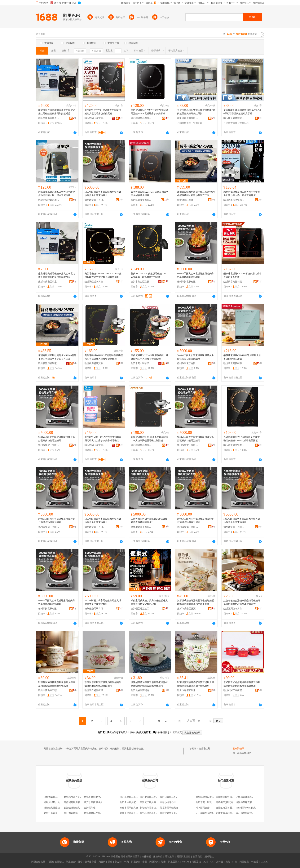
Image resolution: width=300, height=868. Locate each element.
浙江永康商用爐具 (93, 802)
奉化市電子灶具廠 (129, 808)
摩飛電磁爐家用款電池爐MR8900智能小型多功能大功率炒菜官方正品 (196, 194)
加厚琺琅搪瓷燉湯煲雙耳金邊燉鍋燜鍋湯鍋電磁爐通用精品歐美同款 (196, 602)
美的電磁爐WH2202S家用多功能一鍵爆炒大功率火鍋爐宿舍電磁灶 (150, 357)
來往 (228, 862)
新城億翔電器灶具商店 (151, 808)
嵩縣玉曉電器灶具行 (130, 813)
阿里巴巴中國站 (74, 862)
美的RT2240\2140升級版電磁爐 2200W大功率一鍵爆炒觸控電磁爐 (149, 275)
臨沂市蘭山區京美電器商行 (95, 118)
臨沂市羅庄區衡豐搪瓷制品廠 (234, 690)
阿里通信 (196, 862)
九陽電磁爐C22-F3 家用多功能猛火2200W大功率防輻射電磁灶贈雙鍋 (150, 439)
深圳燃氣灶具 (51, 797)
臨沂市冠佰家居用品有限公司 (188, 690)
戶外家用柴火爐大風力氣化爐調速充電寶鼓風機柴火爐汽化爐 (149, 602)
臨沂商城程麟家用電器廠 (49, 200)
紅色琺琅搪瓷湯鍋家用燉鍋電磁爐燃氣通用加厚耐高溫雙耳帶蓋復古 (242, 602)
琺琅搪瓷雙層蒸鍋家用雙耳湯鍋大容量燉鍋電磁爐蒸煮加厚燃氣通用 (196, 684)
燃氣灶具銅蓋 (51, 813)
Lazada (264, 862)
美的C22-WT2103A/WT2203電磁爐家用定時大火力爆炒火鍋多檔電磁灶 (103, 439)
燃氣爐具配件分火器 (94, 813)
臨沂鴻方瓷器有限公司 (95, 690)
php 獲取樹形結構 (205, 813)
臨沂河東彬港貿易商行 (234, 200)
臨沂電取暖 (90, 808)
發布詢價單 (238, 749)
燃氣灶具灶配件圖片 (94, 797)
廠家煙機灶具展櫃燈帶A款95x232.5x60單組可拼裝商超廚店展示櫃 (242, 112)
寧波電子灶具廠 (148, 802)
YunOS (186, 862)
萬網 (206, 862)
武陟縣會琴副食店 (205, 797)
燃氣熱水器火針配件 (74, 797)
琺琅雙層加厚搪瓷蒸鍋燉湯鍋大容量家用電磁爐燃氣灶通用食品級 (57, 684)
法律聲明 (146, 857)
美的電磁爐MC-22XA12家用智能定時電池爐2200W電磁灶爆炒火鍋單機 (150, 112)
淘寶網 (102, 862)
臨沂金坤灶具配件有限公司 (134, 802)
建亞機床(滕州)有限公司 (228, 802)
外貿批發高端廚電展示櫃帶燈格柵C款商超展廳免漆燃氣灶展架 (196, 112)
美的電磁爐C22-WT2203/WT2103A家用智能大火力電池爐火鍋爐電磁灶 (103, 275)
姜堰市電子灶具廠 (169, 808)
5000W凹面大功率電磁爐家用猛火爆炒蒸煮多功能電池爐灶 (103, 194)
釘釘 (235, 862)
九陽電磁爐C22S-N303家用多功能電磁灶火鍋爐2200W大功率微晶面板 (242, 439)
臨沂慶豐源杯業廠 (47, 363)
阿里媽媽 (154, 862)
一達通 (255, 862)
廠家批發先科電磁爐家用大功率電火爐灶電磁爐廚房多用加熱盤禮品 (57, 112)
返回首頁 (177, 732)
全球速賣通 (90, 862)
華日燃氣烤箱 (71, 813)
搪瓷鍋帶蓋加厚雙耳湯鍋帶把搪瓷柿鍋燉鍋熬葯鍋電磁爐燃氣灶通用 (149, 684)
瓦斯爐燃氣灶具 (72, 808)
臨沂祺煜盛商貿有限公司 (141, 118)
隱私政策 (170, 857)
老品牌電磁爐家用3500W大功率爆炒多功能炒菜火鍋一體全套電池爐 (57, 194)
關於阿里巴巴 (183, 857)
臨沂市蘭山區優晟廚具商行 (49, 118)
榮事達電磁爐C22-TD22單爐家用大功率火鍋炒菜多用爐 (242, 357)
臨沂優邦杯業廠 (185, 200)
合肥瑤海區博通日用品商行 (230, 808)
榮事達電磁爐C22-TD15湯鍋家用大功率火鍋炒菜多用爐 (150, 194)
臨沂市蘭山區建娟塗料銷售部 (211, 802)
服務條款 (158, 857)
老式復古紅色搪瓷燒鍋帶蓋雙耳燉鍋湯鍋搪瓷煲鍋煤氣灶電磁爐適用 (242, 684)
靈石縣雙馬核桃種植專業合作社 (252, 813)
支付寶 (220, 862)
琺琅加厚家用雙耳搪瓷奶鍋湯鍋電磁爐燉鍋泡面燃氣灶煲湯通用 (103, 684)
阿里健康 (244, 862)
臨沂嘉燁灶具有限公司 (131, 797)
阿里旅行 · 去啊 (139, 862)
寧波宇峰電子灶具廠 (170, 813)
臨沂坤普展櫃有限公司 (188, 118)
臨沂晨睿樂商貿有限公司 (141, 690)
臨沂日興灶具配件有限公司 (174, 797)
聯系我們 (197, 857)
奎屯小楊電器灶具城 (170, 802)
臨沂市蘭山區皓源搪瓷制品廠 (188, 609)
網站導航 (209, 857)
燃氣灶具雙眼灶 (52, 808)
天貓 (110, 862)
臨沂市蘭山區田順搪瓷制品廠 (49, 690)
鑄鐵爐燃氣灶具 (52, 802)
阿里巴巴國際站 (56, 862)
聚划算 (118, 862)
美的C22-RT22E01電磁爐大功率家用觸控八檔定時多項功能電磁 (103, 112)
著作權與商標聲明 (130, 857)
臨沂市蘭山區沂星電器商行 (49, 282)
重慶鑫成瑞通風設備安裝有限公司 (233, 797)
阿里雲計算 (174, 862)
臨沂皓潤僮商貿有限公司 (234, 609)
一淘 (126, 862)
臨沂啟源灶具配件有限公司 (154, 797)
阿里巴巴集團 (38, 862)
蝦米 (163, 862)
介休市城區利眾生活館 (227, 813)
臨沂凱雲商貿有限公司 (141, 200)
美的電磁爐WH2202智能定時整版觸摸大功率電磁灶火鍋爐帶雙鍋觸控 (104, 357)
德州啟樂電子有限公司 (95, 200)
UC (212, 862)
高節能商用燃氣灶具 (74, 802)
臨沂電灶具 (204, 749)
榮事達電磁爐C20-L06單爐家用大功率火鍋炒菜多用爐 (243, 275)
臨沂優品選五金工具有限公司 (141, 609)
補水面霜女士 (203, 808)
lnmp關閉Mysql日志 (246, 808)
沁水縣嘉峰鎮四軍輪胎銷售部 (251, 797)
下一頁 (177, 721)
